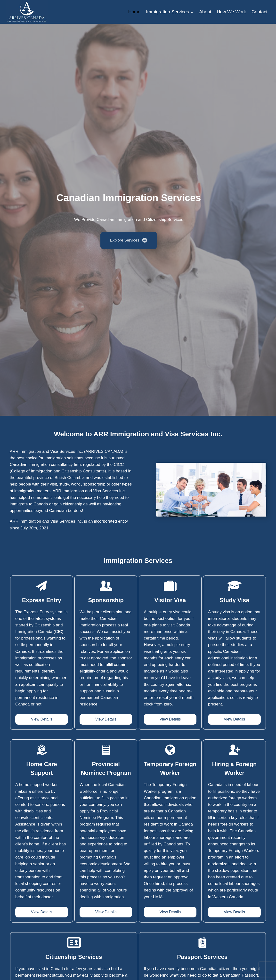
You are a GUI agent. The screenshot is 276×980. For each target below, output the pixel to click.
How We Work (231, 12)
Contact (259, 12)
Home (134, 12)
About (205, 12)
